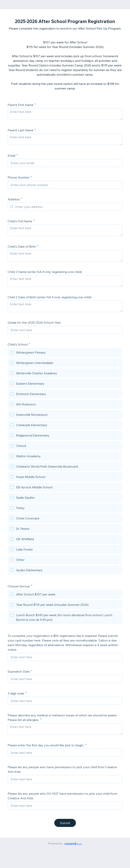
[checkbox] (65, 353)
